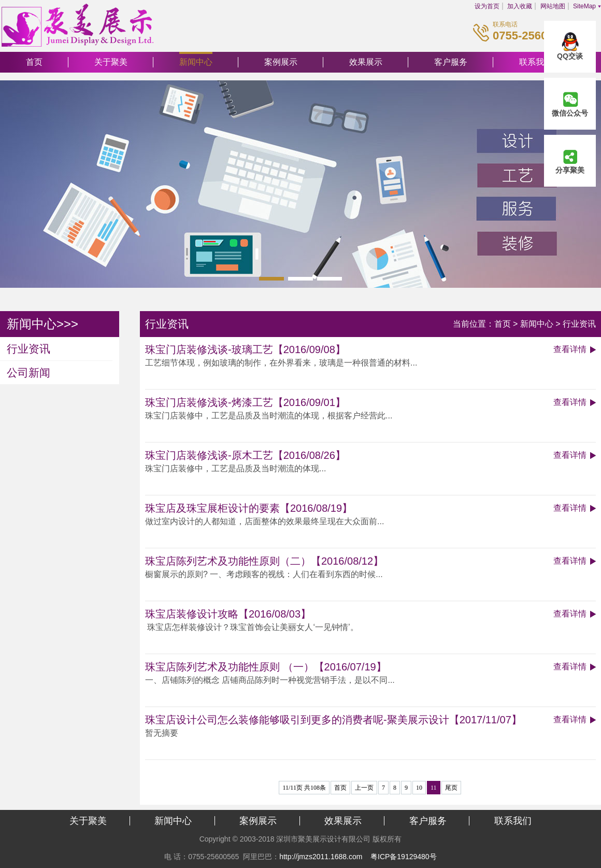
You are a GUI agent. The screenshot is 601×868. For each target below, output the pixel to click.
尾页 (451, 788)
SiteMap (584, 6)
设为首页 (487, 6)
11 (434, 788)
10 (419, 788)
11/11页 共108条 (304, 788)
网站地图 (553, 6)
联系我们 (513, 821)
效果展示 (366, 62)
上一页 (364, 788)
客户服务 (451, 62)
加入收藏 (520, 6)
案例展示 (281, 62)
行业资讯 (28, 349)
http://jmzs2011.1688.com (321, 857)
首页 (34, 62)
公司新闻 (28, 373)
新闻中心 (196, 62)
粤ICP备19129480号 (404, 857)
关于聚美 (111, 62)
